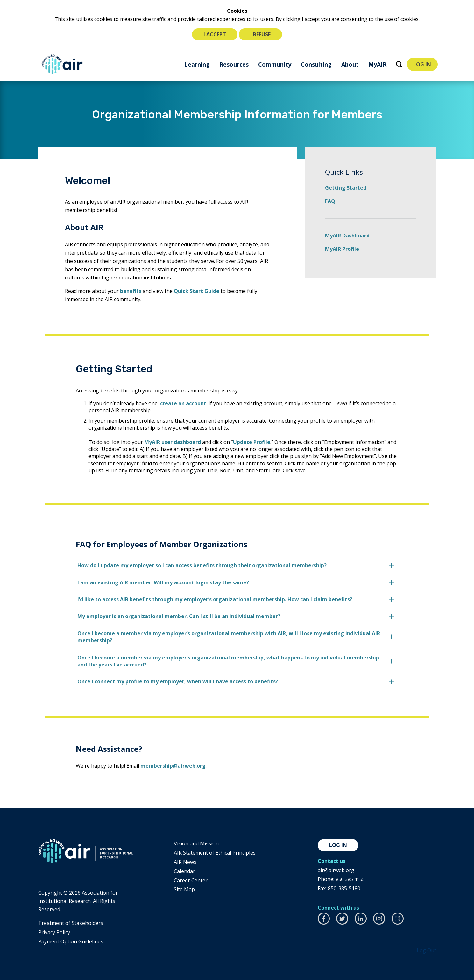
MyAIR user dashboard (167, 442)
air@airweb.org (336, 870)
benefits (131, 291)
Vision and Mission (196, 843)
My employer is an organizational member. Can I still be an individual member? (173, 616)
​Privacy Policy (54, 932)
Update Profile (246, 442)
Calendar (184, 871)
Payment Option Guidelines (71, 941)
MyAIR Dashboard (347, 236)
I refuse (260, 34)
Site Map (184, 889)
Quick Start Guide (197, 291)
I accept (215, 34)
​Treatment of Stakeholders (71, 923)
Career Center (191, 880)
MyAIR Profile (342, 249)
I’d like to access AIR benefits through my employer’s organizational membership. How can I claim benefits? (209, 599)
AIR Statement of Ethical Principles (215, 853)
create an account (177, 403)
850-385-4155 (352, 879)
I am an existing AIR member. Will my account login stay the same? (157, 582)
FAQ (330, 201)
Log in (338, 845)
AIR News (185, 862)
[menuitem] (195, 64)
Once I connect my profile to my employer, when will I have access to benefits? (172, 681)
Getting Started (346, 188)
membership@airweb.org (167, 766)
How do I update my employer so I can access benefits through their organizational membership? (196, 565)
